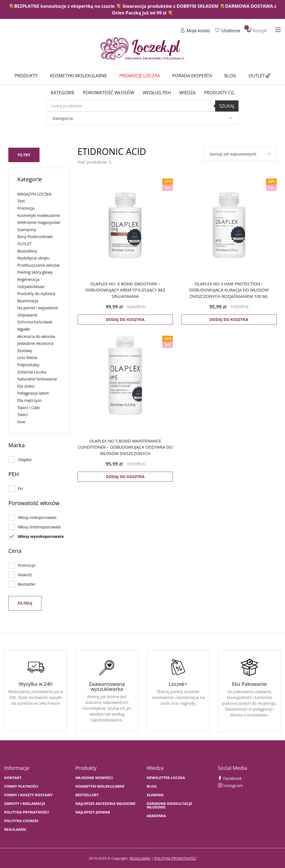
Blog (230, 76)
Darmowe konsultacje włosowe (169, 805)
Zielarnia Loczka (32, 371)
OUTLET (24, 243)
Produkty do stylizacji (36, 293)
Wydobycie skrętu (33, 257)
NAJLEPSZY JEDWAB (93, 812)
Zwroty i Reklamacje (25, 803)
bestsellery (87, 794)
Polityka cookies (21, 820)
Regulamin (15, 829)
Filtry (24, 154)
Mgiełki (24, 329)
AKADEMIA (156, 815)
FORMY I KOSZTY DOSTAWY (28, 794)
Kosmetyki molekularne (78, 76)
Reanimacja (28, 300)
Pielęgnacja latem (33, 393)
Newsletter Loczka (166, 777)
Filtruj (25, 603)
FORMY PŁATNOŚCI (21, 786)
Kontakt (13, 777)
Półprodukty (28, 364)
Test (21, 200)
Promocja (26, 208)
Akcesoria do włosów (36, 336)
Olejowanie (27, 314)
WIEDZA (187, 93)
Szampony (27, 229)
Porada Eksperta (192, 76)
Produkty (26, 76)
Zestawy (25, 350)
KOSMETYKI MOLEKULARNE (100, 786)
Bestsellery (27, 250)
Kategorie (62, 93)
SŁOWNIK (155, 794)
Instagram (230, 785)
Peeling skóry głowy (35, 272)
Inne (21, 421)
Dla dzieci (26, 386)
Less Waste (27, 357)
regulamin (140, 858)
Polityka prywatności (27, 812)
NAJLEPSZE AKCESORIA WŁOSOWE (105, 803)
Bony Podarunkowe (35, 236)
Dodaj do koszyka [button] (125, 319)
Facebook (230, 778)
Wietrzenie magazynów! (39, 222)
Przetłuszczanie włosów (38, 265)
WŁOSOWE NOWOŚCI (94, 777)
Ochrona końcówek (35, 321)
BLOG (152, 786)
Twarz (23, 414)
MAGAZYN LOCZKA (34, 193)
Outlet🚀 (260, 76)
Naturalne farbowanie (37, 378)
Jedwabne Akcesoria (35, 343)
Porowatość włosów (108, 93)
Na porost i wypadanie (38, 307)
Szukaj (227, 106)
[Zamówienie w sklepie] (240, 154)
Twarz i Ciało (29, 407)
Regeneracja (28, 279)
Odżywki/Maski (31, 286)
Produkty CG (219, 93)
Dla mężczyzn (30, 400)
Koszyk (257, 30)
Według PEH (157, 93)
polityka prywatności (175, 858)
